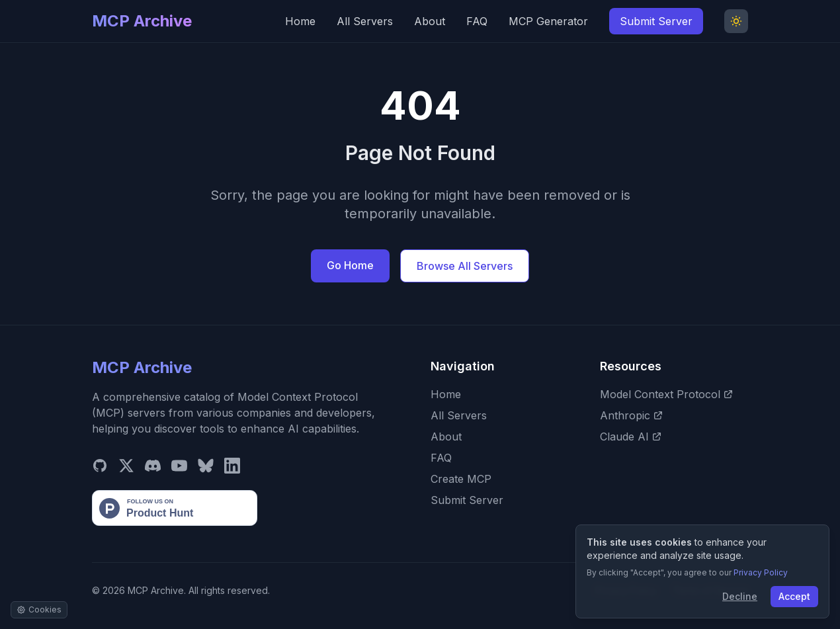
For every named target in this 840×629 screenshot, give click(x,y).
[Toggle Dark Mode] (736, 21)
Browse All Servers (465, 266)
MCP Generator (548, 21)
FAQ (477, 21)
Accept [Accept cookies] (794, 596)
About (430, 21)
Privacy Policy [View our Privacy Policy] (761, 572)
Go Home (350, 265)
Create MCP (461, 479)
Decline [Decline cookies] (740, 596)
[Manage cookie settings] (39, 610)
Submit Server (656, 21)
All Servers (365, 21)
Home (300, 21)
